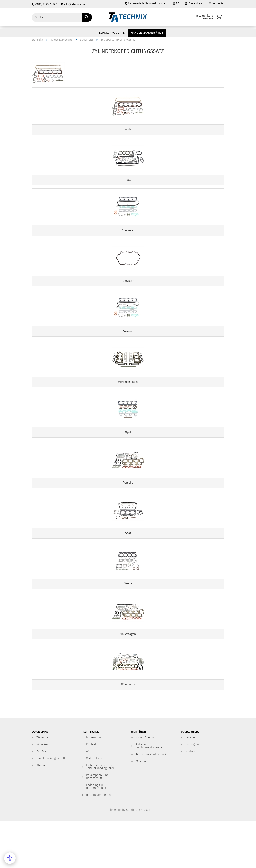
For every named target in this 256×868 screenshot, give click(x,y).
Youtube (191, 798)
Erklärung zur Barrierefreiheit (96, 833)
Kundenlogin (194, 3)
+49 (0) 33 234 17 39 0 (45, 4)
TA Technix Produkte (109, 33)
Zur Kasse (43, 798)
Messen (141, 808)
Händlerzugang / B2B (147, 33)
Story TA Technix (146, 784)
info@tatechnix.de (71, 4)
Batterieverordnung (99, 842)
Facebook (192, 784)
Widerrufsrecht (96, 805)
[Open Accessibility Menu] (10, 858)
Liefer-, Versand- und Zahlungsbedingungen (100, 814)
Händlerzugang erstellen (52, 805)
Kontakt (91, 791)
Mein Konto (44, 791)
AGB (89, 798)
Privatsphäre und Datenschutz (97, 823)
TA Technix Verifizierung (151, 801)
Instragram (193, 791)
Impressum (93, 784)
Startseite (43, 812)
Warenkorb (43, 784)
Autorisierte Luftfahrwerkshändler (146, 3)
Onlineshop (114, 857)
